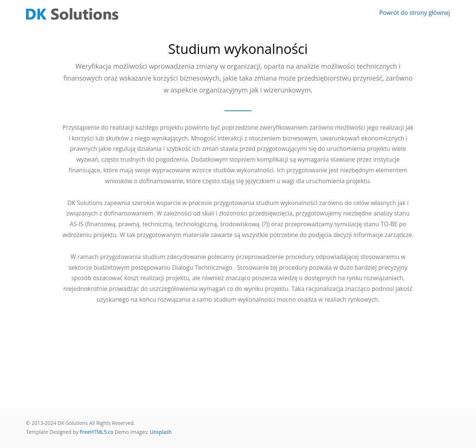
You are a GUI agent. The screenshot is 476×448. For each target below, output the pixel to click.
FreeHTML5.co (97, 432)
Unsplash (161, 432)
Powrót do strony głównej (415, 13)
